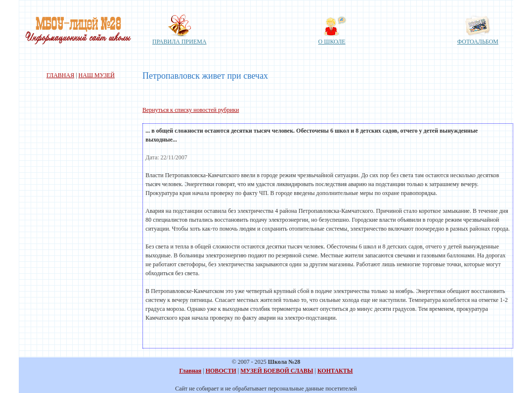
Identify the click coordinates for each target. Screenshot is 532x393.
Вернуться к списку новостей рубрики (191, 110)
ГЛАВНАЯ (60, 75)
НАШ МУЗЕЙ (97, 75)
